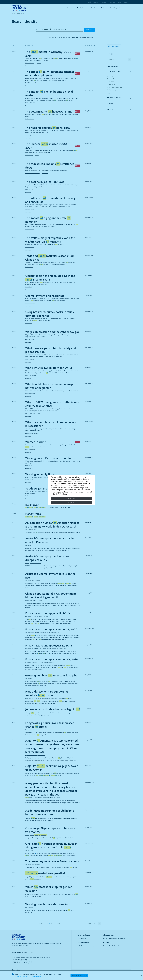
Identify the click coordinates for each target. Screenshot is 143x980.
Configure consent (71, 498)
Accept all (71, 502)
